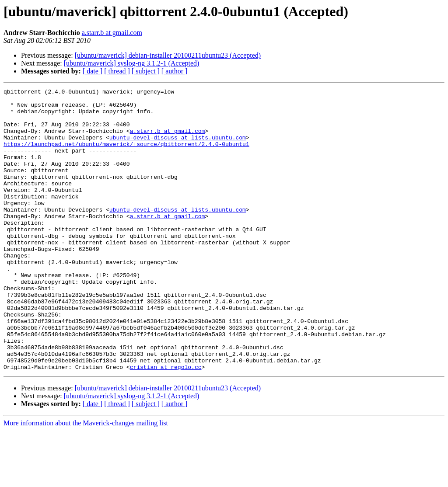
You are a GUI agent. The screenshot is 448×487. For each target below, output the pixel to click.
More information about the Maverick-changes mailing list (86, 479)
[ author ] (175, 71)
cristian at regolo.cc (166, 423)
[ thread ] (117, 71)
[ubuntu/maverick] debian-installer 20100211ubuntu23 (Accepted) (168, 55)
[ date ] (93, 71)
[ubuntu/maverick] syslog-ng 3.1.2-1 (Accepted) (132, 63)
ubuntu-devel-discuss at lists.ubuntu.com (178, 148)
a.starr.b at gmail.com (112, 33)
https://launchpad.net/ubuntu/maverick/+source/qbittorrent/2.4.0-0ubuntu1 (126, 156)
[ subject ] (146, 71)
